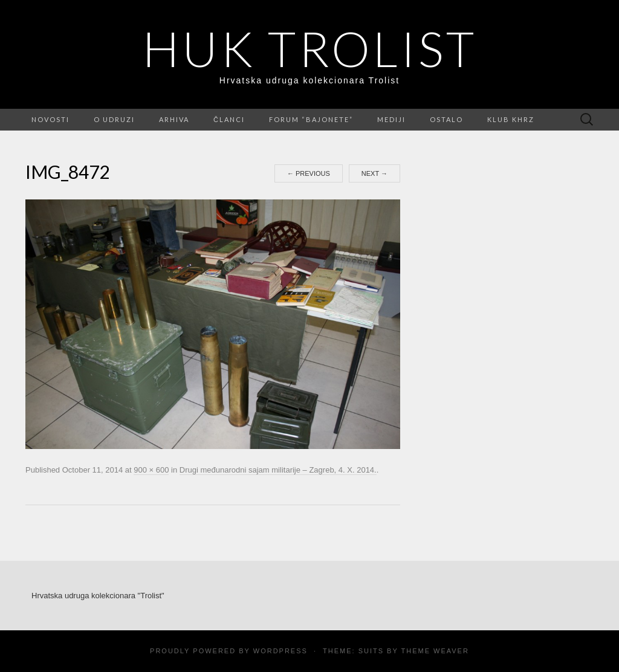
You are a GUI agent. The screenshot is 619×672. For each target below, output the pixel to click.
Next (374, 173)
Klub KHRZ (511, 119)
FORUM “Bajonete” (311, 119)
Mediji (391, 119)
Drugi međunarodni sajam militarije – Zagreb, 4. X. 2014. (278, 470)
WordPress (280, 651)
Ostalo (446, 119)
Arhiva (174, 119)
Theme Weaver (435, 651)
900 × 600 (151, 470)
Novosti (50, 119)
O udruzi (114, 119)
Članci (229, 119)
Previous (309, 173)
